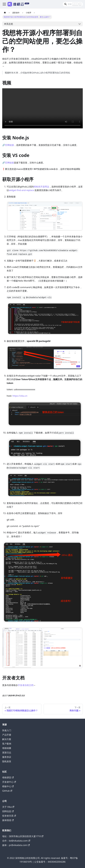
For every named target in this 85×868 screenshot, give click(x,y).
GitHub (7, 791)
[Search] (73, 4)
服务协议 (7, 757)
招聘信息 (8, 811)
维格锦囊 (7, 748)
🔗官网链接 (8, 145)
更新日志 (7, 753)
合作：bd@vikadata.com (16, 841)
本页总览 (8, 24)
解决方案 (7, 739)
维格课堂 (8, 777)
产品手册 (7, 735)
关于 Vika (8, 807)
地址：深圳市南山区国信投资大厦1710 (23, 836)
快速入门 (7, 730)
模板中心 (8, 786)
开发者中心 (9, 782)
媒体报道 (8, 820)
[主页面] (5, 13)
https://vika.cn (20, 396)
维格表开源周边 (41, 187)
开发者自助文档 (26, 685)
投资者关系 (9, 816)
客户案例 (7, 744)
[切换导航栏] (4, 4)
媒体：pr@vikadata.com (16, 845)
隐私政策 (7, 761)
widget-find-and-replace (21, 190)
